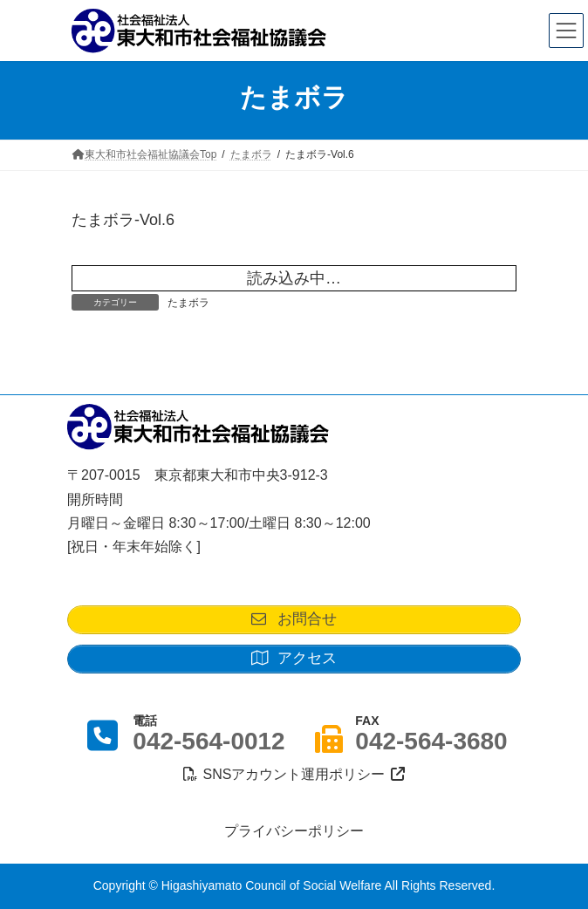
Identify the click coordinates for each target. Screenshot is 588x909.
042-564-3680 (431, 741)
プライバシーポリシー (294, 831)
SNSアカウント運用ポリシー (294, 774)
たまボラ (188, 303)
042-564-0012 (209, 741)
